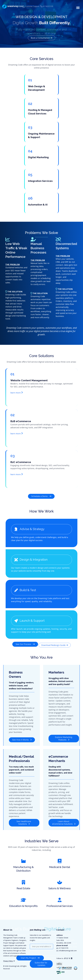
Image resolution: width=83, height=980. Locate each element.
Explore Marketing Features (64, 734)
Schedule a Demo (41, 496)
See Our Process (25, 643)
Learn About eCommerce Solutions (64, 818)
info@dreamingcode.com (68, 947)
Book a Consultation (41, 38)
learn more (17, 393)
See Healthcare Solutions (24, 818)
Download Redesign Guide (55, 643)
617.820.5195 (64, 944)
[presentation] (46, 951)
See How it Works (22, 735)
